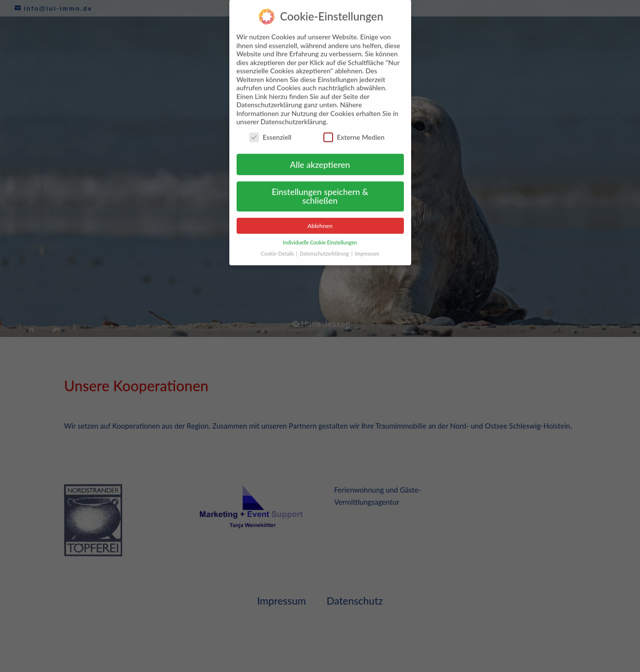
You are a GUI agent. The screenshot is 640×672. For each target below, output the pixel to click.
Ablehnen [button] (320, 219)
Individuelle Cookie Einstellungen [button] (320, 236)
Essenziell (270, 131)
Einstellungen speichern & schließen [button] (320, 190)
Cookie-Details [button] (278, 247)
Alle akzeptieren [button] (320, 158)
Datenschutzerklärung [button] (325, 247)
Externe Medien (354, 131)
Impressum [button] (367, 247)
